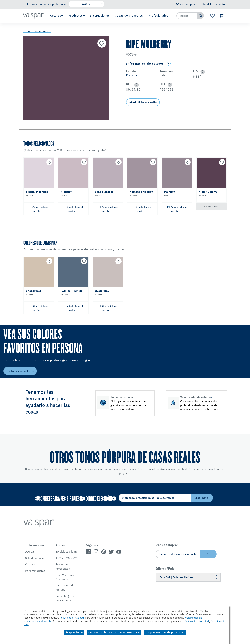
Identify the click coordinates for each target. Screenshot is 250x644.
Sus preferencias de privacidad (165, 632)
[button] (202, 72)
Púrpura (132, 75)
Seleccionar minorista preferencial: (46, 4)
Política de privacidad (72, 618)
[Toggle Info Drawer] (169, 64)
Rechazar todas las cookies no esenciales (114, 632)
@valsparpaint (168, 469)
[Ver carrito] (222, 16)
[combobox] (187, 16)
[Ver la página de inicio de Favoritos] (212, 16)
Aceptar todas (74, 632)
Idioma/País (165, 568)
